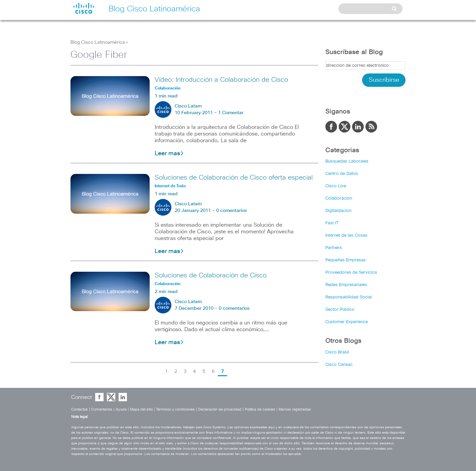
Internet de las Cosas (346, 236)
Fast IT (332, 223)
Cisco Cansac (339, 365)
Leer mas (169, 154)
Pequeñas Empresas (346, 260)
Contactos (80, 409)
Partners (334, 248)
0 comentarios (231, 211)
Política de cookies (260, 409)
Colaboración (339, 198)
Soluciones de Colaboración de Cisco (211, 275)
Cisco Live (336, 186)
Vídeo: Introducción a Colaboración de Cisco (221, 80)
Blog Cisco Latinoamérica (98, 42)
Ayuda (121, 409)
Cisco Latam (188, 106)
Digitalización (338, 211)
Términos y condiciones (175, 409)
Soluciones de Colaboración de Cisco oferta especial (234, 178)
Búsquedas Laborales (347, 161)
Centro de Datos (342, 174)
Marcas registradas (295, 409)
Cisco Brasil (337, 352)
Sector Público (340, 310)
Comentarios (102, 409)
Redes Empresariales (346, 285)
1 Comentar (231, 113)
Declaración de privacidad (220, 409)
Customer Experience (347, 322)
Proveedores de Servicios (351, 273)
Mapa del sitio (141, 409)
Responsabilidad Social (349, 297)
